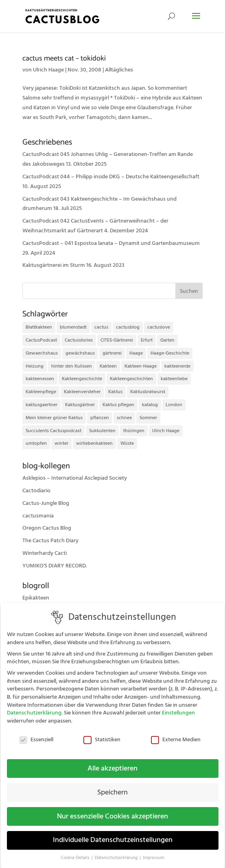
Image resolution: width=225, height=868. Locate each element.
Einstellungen (178, 708)
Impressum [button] (154, 853)
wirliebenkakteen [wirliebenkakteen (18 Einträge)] (94, 443)
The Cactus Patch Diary (50, 541)
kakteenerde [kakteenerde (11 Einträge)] (177, 366)
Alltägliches (119, 70)
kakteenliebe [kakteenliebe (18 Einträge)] (174, 379)
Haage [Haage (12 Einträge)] (136, 353)
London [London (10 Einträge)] (174, 405)
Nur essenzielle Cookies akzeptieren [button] (112, 811)
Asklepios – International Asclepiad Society (75, 478)
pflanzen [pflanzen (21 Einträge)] (100, 418)
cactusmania (38, 516)
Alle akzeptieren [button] (112, 763)
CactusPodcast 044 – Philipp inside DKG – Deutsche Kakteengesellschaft (111, 177)
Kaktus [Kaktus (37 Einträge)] (115, 392)
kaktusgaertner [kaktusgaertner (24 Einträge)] (42, 405)
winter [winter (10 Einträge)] (61, 443)
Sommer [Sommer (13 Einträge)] (148, 418)
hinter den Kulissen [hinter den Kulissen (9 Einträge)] (72, 366)
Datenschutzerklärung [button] (117, 853)
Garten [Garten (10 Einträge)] (167, 340)
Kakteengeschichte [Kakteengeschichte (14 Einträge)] (82, 379)
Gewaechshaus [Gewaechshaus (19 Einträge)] (42, 353)
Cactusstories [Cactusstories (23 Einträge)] (79, 340)
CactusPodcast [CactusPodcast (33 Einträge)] (41, 340)
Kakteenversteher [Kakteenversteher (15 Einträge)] (82, 392)
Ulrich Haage (48, 70)
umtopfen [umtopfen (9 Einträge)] (36, 443)
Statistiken (102, 735)
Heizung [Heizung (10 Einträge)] (35, 366)
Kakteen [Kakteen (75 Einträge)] (108, 366)
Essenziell (36, 735)
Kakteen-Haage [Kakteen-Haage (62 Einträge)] (141, 366)
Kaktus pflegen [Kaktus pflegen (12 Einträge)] (118, 405)
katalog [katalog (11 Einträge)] (150, 405)
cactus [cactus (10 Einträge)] (101, 327)
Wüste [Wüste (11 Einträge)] (127, 443)
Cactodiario (36, 491)
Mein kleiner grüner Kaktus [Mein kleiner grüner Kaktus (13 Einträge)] (54, 418)
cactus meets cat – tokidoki (64, 58)
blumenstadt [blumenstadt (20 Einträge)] (73, 327)
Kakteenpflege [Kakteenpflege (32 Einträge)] (41, 392)
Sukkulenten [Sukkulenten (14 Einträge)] (102, 431)
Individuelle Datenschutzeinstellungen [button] (113, 835)
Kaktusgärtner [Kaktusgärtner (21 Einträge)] (80, 405)
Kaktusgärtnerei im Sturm (54, 265)
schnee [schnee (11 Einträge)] (124, 418)
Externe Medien (176, 735)
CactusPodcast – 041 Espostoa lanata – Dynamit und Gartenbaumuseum (111, 243)
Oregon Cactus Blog (47, 528)
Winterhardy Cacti (45, 553)
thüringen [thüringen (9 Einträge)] (134, 431)
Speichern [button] (112, 787)
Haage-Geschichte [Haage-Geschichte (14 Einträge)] (170, 353)
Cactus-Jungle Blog (46, 503)
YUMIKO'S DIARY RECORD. (55, 566)
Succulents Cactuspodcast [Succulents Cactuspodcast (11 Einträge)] (54, 431)
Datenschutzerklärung (34, 708)
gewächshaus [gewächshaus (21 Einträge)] (80, 353)
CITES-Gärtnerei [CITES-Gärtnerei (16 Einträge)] (117, 340)
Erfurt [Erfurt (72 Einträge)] (147, 340)
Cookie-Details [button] (76, 853)
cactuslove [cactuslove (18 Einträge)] (159, 327)
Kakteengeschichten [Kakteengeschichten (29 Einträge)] (131, 379)
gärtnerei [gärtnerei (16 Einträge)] (112, 353)
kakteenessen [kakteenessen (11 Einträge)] (40, 379)
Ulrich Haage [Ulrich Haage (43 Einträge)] (166, 431)
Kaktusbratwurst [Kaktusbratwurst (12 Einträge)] (148, 392)
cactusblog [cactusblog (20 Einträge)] (128, 327)
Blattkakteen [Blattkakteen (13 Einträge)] (39, 327)
